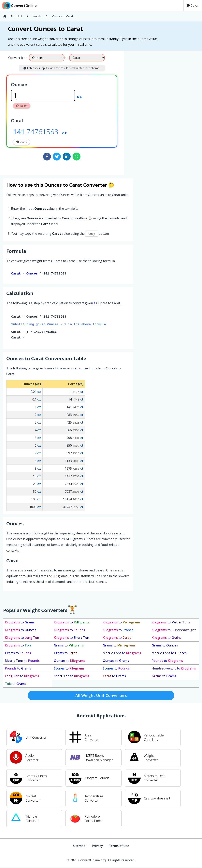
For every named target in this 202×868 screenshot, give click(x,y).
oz (79, 96)
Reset (22, 106)
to (20, 623)
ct (65, 133)
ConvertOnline (19, 6)
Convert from (18, 58)
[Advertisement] (156, 111)
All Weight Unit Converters (101, 696)
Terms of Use (119, 847)
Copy (21, 142)
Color (193, 6)
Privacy (97, 847)
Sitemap (79, 847)
